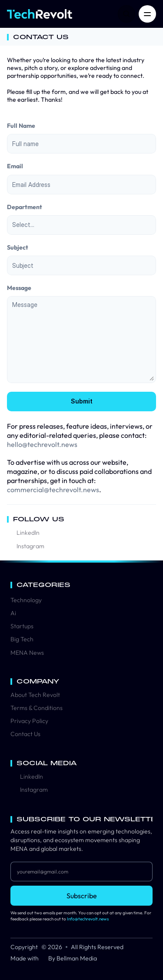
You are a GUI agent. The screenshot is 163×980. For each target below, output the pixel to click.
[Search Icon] (126, 14)
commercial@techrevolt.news (53, 490)
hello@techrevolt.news (42, 444)
